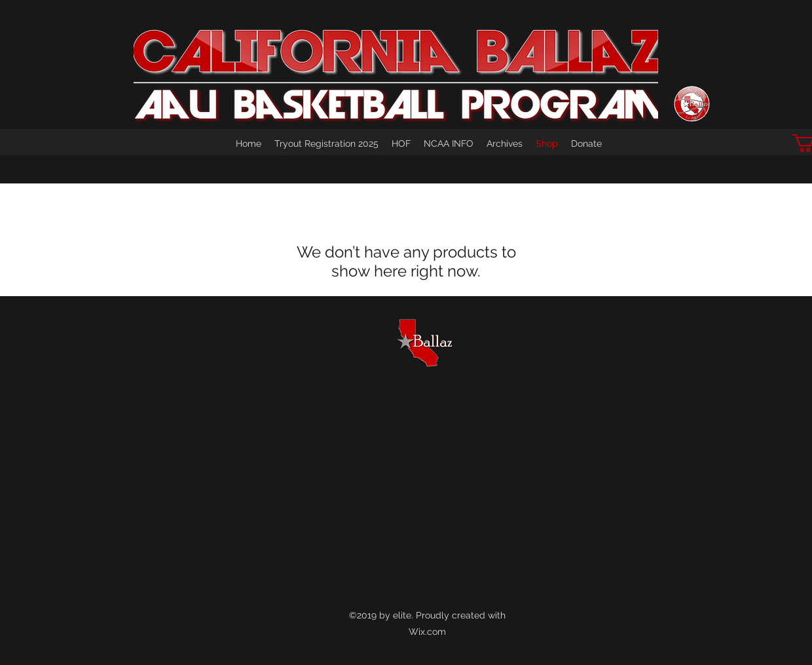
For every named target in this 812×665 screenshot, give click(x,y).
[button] (505, 144)
